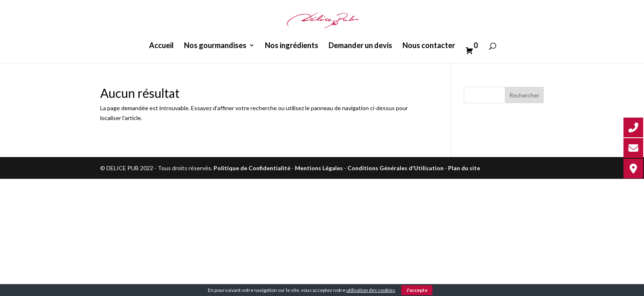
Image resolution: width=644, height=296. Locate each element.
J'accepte (417, 290)
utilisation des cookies (371, 290)
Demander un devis (360, 46)
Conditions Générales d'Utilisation (396, 168)
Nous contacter (429, 46)
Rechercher (524, 95)
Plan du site (464, 168)
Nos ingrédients (292, 46)
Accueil (161, 46)
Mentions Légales (319, 168)
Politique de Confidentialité (252, 168)
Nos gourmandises (215, 46)
